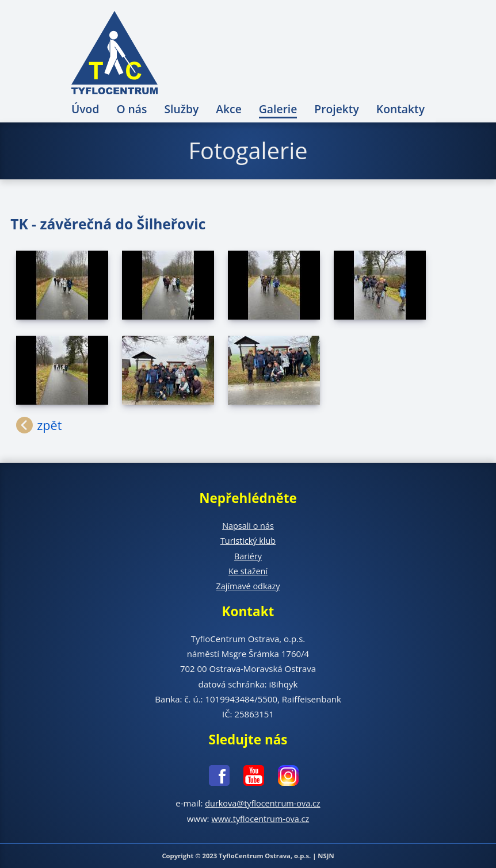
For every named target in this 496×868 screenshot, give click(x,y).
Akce (229, 109)
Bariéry (248, 556)
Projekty (336, 109)
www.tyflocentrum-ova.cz (260, 819)
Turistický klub (248, 540)
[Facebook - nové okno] (213, 777)
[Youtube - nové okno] (248, 777)
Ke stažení (248, 571)
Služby (181, 109)
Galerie (278, 109)
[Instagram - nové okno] (283, 777)
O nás (131, 109)
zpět (51, 426)
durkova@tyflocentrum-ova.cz (263, 803)
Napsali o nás (248, 525)
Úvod (85, 109)
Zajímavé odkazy (248, 586)
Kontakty (400, 109)
